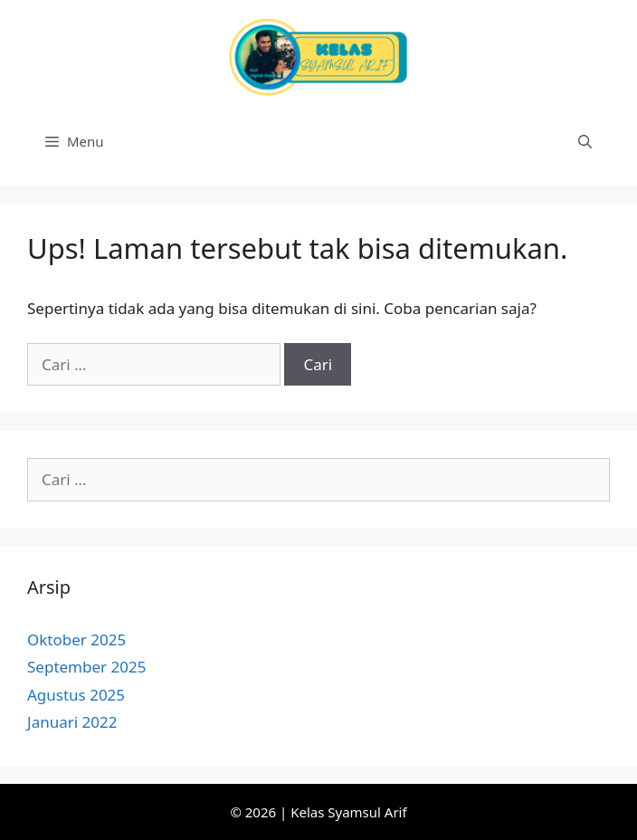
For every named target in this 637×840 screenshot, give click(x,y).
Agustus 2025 (76, 695)
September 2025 (86, 667)
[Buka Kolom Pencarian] (585, 141)
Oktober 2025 (76, 640)
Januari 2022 (72, 722)
